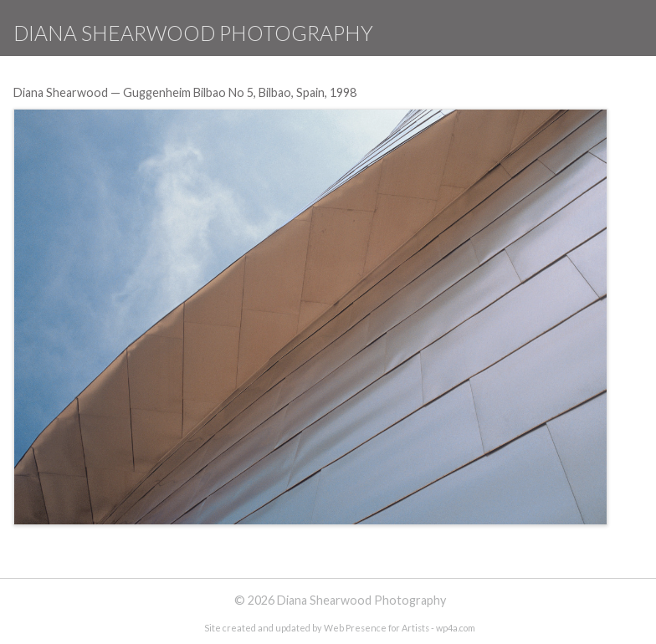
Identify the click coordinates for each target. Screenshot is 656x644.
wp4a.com (456, 628)
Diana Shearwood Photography (193, 33)
